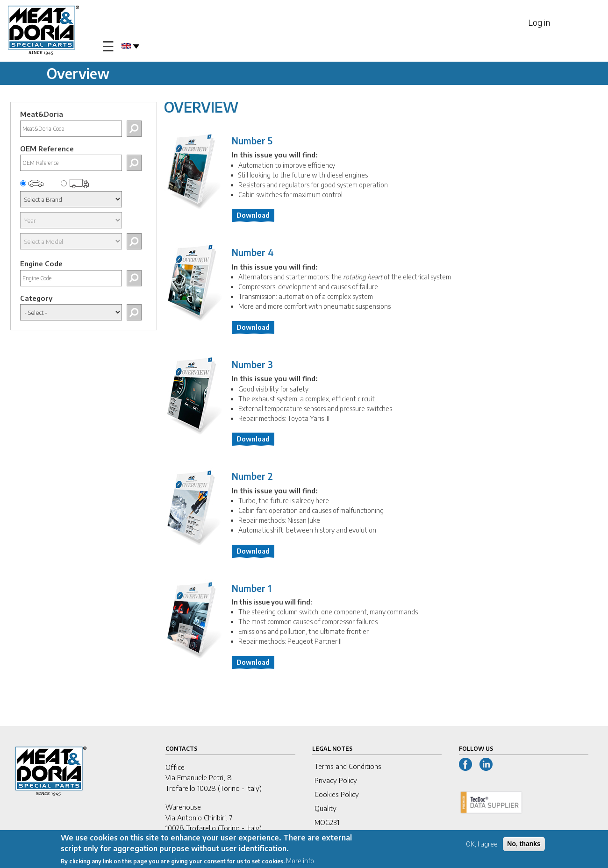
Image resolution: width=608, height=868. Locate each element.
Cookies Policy (337, 794)
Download (253, 215)
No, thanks (524, 844)
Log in (539, 22)
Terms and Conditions (348, 766)
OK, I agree (482, 844)
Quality (325, 808)
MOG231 (327, 822)
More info (300, 861)
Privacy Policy (336, 780)
